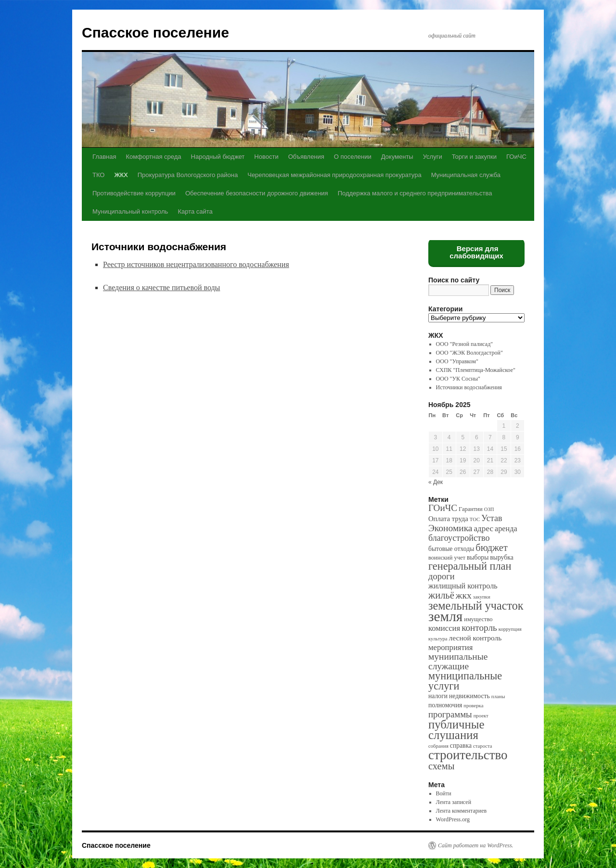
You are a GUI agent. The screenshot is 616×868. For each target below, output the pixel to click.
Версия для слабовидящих (476, 252)
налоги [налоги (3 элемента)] (438, 696)
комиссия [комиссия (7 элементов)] (444, 628)
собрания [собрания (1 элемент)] (438, 746)
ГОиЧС (516, 157)
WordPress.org (453, 819)
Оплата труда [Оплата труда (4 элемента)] (448, 519)
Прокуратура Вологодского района (188, 175)
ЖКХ (121, 175)
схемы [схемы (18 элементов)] (441, 766)
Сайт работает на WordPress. (476, 845)
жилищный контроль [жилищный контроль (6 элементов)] (463, 586)
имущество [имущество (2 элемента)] (478, 619)
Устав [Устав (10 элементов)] (492, 518)
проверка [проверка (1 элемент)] (473, 706)
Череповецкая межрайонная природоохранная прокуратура (334, 175)
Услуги (433, 157)
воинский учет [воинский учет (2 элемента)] (447, 558)
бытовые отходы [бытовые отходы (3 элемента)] (451, 549)
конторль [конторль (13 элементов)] (479, 628)
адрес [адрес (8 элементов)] (483, 529)
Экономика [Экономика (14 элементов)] (450, 528)
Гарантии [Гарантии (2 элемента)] (471, 509)
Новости (266, 157)
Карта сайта (195, 211)
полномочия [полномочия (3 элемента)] (445, 705)
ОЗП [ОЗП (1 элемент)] (489, 509)
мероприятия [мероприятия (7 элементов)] (450, 647)
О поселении (353, 157)
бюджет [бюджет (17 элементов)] (491, 548)
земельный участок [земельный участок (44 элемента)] (476, 606)
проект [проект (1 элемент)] (481, 716)
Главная (104, 157)
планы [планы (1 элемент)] (498, 696)
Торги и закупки (474, 157)
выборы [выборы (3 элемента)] (478, 557)
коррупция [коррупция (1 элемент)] (510, 629)
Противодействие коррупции (134, 193)
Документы (397, 157)
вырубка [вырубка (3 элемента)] (501, 557)
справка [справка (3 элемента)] (461, 746)
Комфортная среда (153, 157)
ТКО (98, 175)
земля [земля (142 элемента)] (445, 616)
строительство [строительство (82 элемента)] (468, 755)
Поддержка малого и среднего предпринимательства (415, 193)
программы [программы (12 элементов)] (450, 714)
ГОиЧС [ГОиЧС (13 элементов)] (443, 508)
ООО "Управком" (457, 361)
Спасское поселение (155, 32)
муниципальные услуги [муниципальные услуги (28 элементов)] (465, 681)
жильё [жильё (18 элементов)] (441, 595)
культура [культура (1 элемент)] (438, 639)
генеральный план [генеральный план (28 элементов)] (470, 566)
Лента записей (454, 802)
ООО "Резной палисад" (465, 344)
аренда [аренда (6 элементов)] (506, 529)
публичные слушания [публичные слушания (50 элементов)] (456, 730)
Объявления (306, 157)
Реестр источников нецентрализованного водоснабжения (196, 264)
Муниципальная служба (466, 175)
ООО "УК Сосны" (458, 379)
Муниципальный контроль (130, 211)
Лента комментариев (462, 811)
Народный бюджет (218, 157)
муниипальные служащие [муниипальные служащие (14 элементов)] (458, 661)
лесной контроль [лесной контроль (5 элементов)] (475, 638)
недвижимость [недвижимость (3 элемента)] (469, 696)
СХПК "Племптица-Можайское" (476, 370)
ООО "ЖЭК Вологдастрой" (469, 353)
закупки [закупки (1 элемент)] (482, 597)
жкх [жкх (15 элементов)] (464, 595)
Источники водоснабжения (469, 387)
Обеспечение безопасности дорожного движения (257, 193)
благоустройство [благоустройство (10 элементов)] (459, 538)
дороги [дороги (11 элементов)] (442, 576)
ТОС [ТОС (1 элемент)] (475, 519)
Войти (444, 793)
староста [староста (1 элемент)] (482, 746)
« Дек (436, 482)
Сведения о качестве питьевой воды (161, 287)
